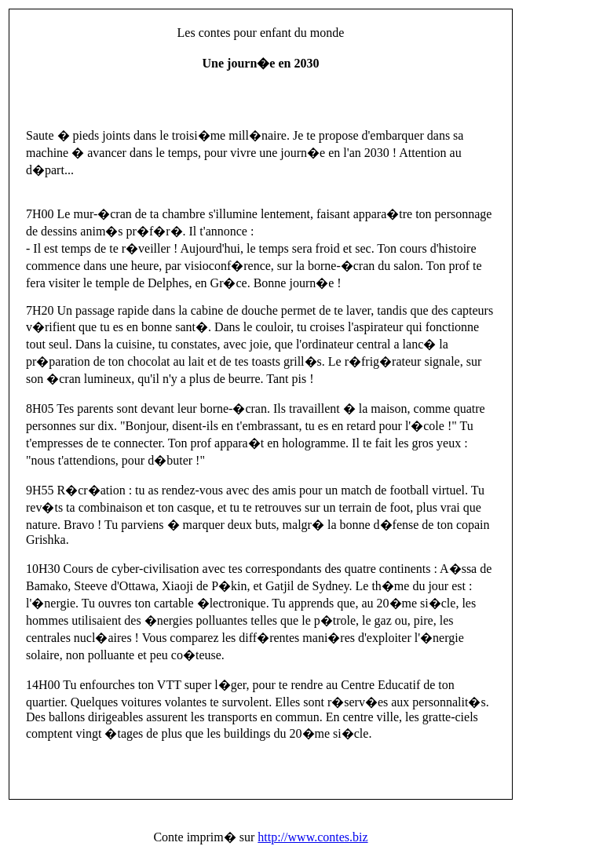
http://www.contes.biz (312, 837)
